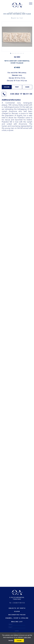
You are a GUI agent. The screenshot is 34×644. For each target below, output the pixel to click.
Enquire (7, 87)
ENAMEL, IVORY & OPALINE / (17, 13)
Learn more (27, 637)
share (27, 87)
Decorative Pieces (17, 615)
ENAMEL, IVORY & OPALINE (17, 618)
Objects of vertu (17, 608)
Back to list (17, 18)
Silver (17, 612)
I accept (19, 640)
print (17, 87)
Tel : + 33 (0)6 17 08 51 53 (17, 603)
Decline (11, 640)
